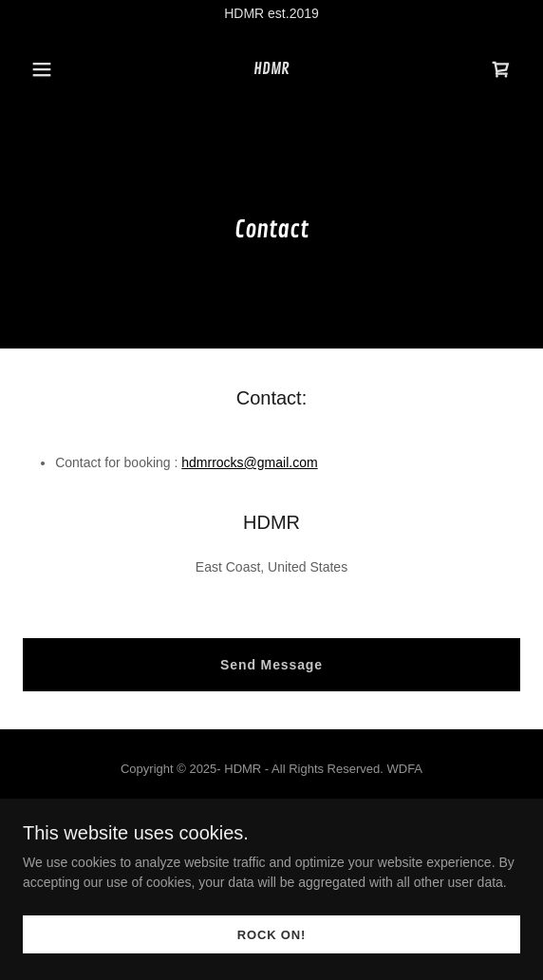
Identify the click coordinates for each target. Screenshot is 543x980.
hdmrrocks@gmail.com (249, 462)
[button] (60, 69)
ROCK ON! (271, 935)
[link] (271, 69)
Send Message (271, 665)
